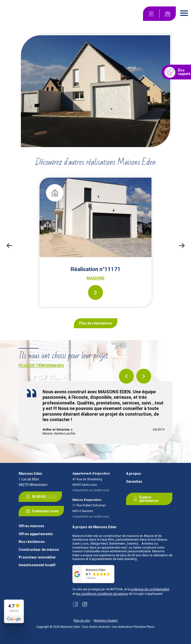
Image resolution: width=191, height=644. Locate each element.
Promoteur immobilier (37, 557)
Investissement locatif (37, 565)
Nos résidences (32, 542)
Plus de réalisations (96, 323)
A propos (134, 474)
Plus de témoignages (41, 366)
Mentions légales (106, 621)
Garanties (134, 482)
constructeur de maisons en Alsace (128, 536)
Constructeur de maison (39, 550)
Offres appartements (36, 534)
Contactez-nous (41, 511)
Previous (9, 245)
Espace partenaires (145, 499)
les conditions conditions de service (102, 594)
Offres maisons (31, 526)
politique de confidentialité (150, 589)
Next (182, 245)
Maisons (95, 278)
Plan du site (82, 621)
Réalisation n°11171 (96, 269)
